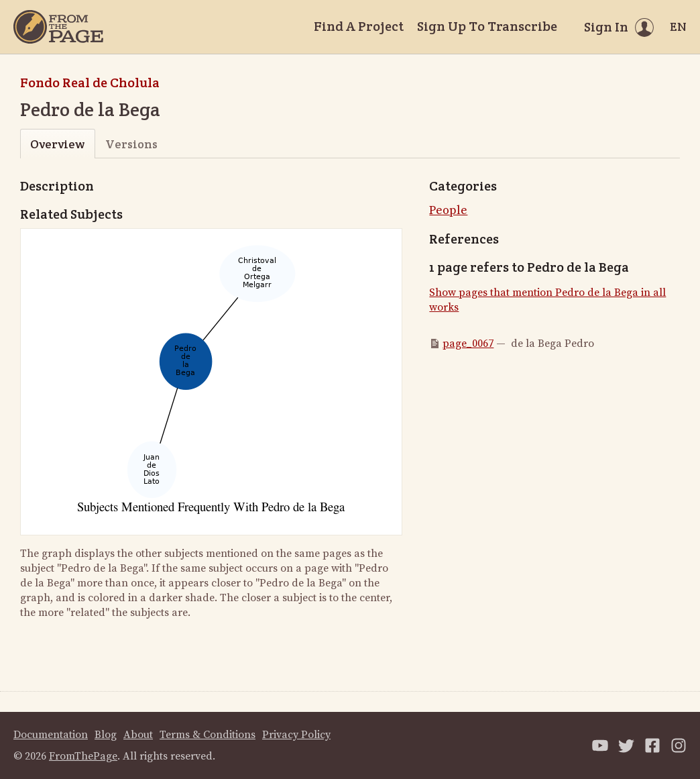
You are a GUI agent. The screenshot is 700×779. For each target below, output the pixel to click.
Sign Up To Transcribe (487, 26)
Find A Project (359, 26)
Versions (131, 144)
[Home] (58, 27)
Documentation (51, 735)
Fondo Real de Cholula (90, 83)
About (138, 735)
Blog (106, 735)
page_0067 (468, 344)
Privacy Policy (296, 735)
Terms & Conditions (208, 735)
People (448, 210)
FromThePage (83, 756)
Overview (57, 144)
